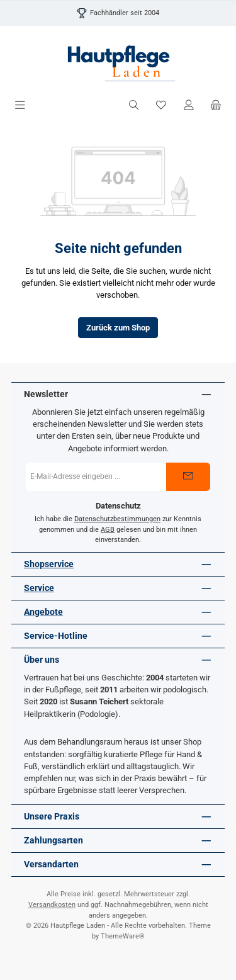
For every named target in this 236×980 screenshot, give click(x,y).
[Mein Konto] (189, 105)
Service (39, 588)
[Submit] (188, 477)
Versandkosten (52, 905)
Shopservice (49, 564)
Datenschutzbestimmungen (117, 519)
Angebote (43, 612)
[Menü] (20, 105)
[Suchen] (134, 105)
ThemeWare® (123, 936)
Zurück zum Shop (118, 328)
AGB (108, 530)
